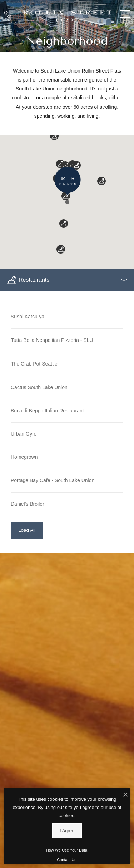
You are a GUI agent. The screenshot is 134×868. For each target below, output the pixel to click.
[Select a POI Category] (67, 280)
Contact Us (66, 860)
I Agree (67, 831)
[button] (67, 202)
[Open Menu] (125, 14)
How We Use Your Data (67, 850)
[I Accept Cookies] (125, 795)
